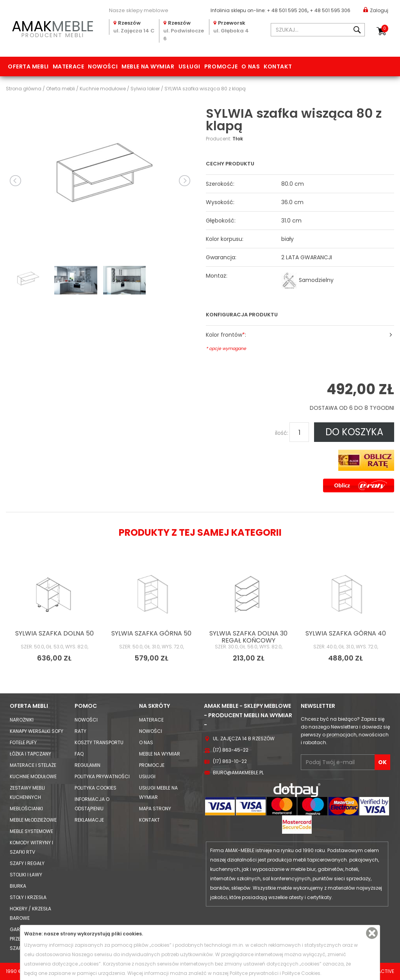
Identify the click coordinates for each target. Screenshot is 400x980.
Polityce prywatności (254, 973)
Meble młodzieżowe (33, 820)
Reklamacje (89, 820)
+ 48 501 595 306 (330, 10)
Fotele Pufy (23, 742)
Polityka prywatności (102, 776)
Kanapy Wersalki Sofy (37, 731)
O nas (251, 66)
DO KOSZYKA (354, 432)
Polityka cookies (96, 788)
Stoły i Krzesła (28, 897)
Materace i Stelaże (33, 765)
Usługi (189, 66)
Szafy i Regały (27, 863)
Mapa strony (155, 809)
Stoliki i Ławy (26, 875)
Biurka (18, 886)
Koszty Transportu (99, 742)
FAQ (79, 754)
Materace (68, 66)
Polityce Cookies (301, 973)
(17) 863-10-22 (230, 761)
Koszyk (385, 29)
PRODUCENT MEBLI (53, 28)
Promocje (221, 66)
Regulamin (87, 765)
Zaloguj (376, 10)
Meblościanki (26, 809)
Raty (80, 731)
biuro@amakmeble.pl (238, 773)
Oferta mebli (28, 66)
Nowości (103, 66)
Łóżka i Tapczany (30, 754)
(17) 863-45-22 (231, 750)
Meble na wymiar (148, 66)
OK (382, 762)
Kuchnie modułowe (33, 776)
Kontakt (278, 66)
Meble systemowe (31, 831)
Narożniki (22, 720)
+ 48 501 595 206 (287, 10)
